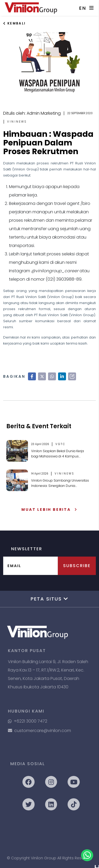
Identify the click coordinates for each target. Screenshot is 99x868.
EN (83, 8)
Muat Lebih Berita (49, 509)
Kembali (15, 23)
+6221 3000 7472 (28, 721)
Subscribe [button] (77, 566)
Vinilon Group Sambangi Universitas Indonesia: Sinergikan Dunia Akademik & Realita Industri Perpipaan (60, 483)
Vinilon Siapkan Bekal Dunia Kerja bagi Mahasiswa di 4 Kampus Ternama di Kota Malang (58, 454)
